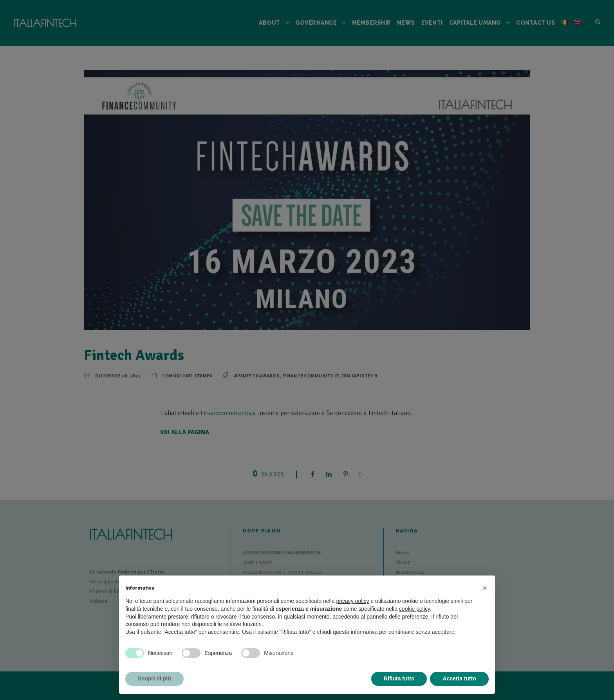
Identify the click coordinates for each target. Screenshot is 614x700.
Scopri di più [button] (154, 678)
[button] (485, 588)
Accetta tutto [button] (459, 678)
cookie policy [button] (414, 609)
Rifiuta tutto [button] (399, 678)
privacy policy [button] (353, 601)
